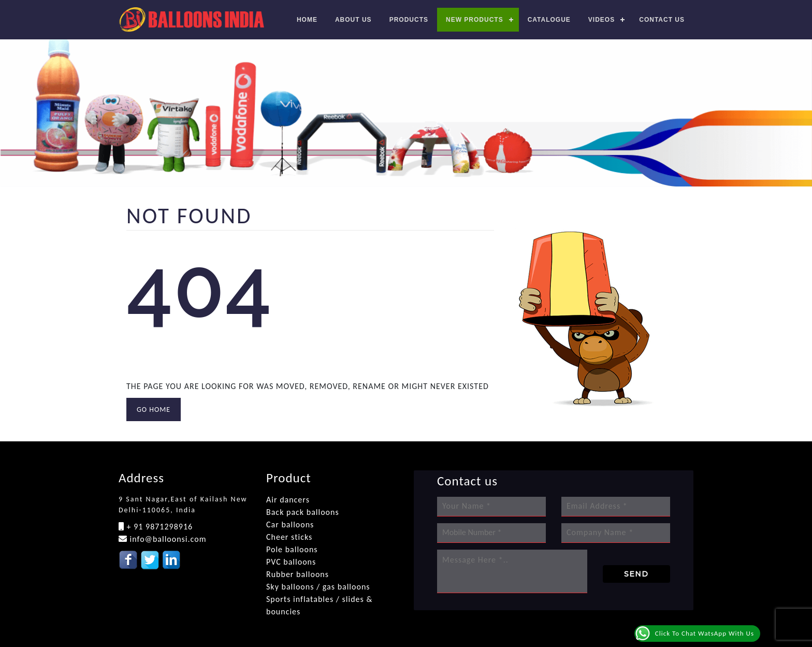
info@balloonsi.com (167, 539)
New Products (475, 20)
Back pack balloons (303, 512)
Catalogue (549, 20)
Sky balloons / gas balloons (318, 587)
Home (307, 20)
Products (409, 20)
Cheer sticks (289, 537)
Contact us (662, 20)
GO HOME (154, 409)
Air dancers (288, 500)
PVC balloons (291, 562)
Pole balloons (292, 549)
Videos (601, 20)
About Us (353, 20)
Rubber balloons (298, 574)
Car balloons (290, 524)
